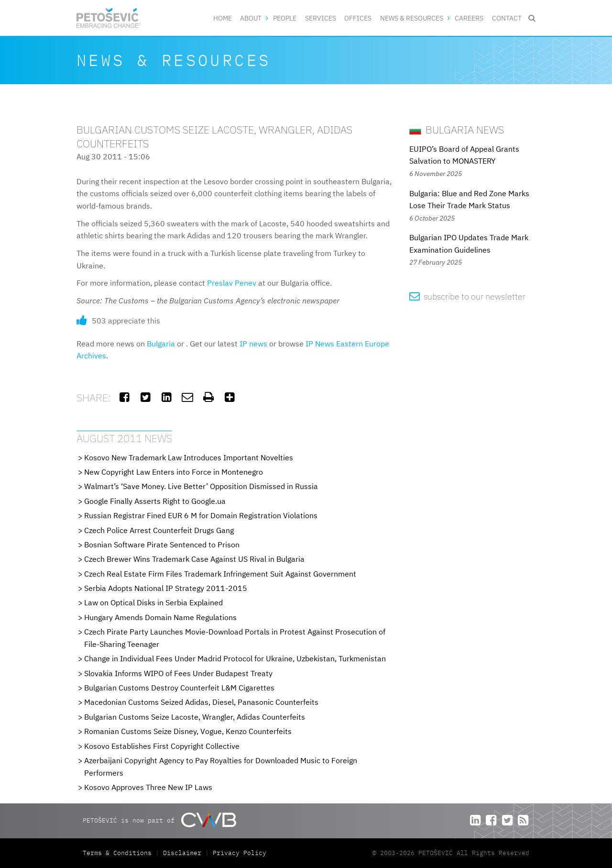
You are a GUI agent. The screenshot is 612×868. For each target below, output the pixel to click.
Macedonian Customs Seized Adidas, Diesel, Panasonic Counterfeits (201, 702)
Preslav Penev (232, 283)
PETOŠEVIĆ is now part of (159, 820)
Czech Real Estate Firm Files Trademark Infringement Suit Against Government (220, 574)
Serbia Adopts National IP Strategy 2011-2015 (166, 588)
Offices (358, 18)
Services (321, 18)
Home (223, 18)
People (285, 18)
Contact (507, 18)
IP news (253, 344)
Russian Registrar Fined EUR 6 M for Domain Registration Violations (201, 515)
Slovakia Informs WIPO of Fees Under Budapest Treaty (178, 673)
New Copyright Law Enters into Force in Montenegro (174, 472)
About (251, 18)
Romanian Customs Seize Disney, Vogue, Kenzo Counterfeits (188, 731)
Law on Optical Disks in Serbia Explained (153, 602)
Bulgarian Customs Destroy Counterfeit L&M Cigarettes (179, 688)
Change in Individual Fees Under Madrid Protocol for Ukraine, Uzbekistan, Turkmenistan (235, 658)
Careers (469, 18)
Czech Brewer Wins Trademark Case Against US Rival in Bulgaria (194, 559)
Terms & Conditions (119, 853)
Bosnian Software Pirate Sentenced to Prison (162, 545)
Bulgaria (161, 344)
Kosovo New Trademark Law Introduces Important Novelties (189, 457)
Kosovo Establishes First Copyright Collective (162, 746)
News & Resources (412, 18)
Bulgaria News (457, 129)
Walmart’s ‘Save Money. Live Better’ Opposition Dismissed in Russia (201, 486)
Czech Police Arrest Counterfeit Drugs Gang (159, 530)
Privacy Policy (240, 853)
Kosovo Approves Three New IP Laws (148, 787)
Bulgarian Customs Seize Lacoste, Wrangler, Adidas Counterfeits (195, 717)
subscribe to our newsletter (467, 296)
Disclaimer (182, 853)
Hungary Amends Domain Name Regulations (160, 617)
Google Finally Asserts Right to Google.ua (155, 501)
